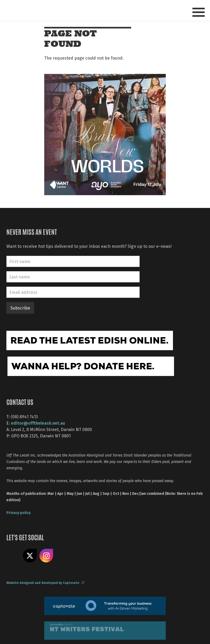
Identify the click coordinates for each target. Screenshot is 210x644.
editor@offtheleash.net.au (38, 423)
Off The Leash (57, 10)
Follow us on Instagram (46, 556)
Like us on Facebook (13, 556)
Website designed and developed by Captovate (45, 583)
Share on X (30, 556)
